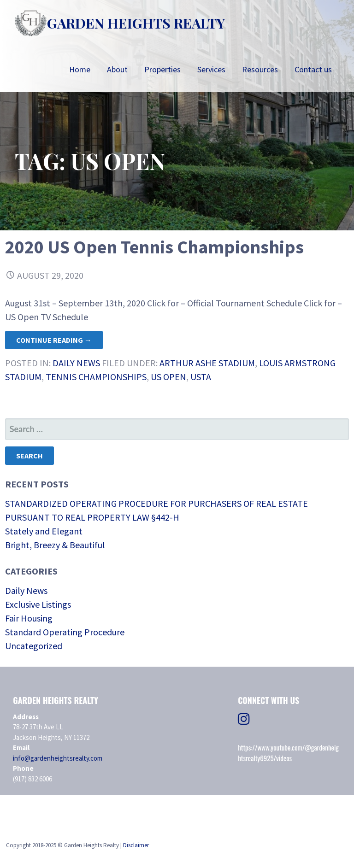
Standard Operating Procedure (65, 632)
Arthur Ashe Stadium (207, 363)
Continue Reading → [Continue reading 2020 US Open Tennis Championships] (54, 340)
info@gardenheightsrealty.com (58, 758)
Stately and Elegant (44, 531)
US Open (168, 377)
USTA (201, 377)
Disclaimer (136, 845)
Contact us (313, 69)
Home (80, 69)
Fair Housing (29, 618)
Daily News (76, 363)
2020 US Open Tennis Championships (154, 247)
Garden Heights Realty (136, 23)
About (117, 69)
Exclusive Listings (38, 604)
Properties (162, 69)
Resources (260, 69)
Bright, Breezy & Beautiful (55, 545)
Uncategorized (34, 646)
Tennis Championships (96, 377)
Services (211, 69)
